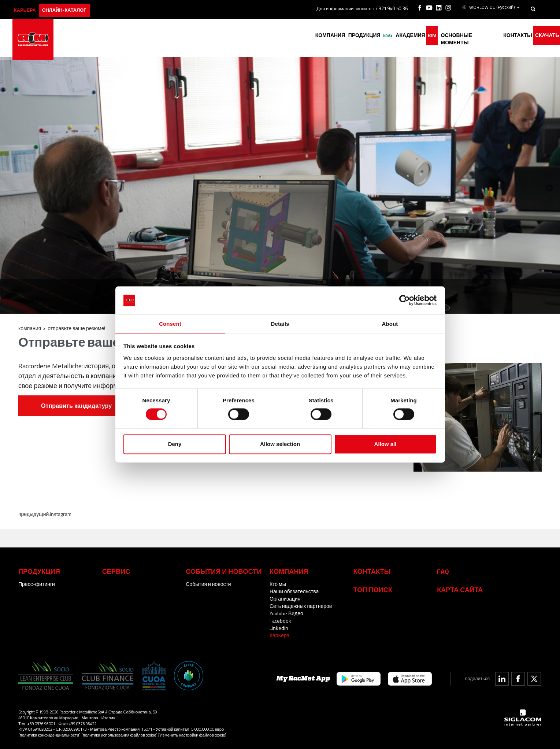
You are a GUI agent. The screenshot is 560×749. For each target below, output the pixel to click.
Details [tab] (280, 323)
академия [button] (390, 36)
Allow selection (280, 444)
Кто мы (278, 584)
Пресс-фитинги (37, 584)
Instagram (61, 514)
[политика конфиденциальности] (49, 735)
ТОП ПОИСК (373, 590)
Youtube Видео (286, 613)
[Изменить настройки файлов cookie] (192, 735)
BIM (417, 36)
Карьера (279, 635)
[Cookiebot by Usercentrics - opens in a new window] (405, 300)
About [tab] (390, 323)
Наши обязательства (294, 591)
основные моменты (459, 36)
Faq (443, 571)
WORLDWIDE (492, 7)
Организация (285, 599)
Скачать (544, 36)
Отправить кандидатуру (76, 406)
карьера (31, 6)
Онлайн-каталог (77, 6)
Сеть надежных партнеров (301, 606)
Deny (175, 444)
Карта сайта (460, 590)
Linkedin (279, 628)
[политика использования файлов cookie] (119, 735)
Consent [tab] (170, 323)
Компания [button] (298, 36)
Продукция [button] (336, 36)
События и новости (208, 584)
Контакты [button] (511, 36)
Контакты (372, 571)
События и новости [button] (224, 571)
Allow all (385, 444)
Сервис (116, 571)
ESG (364, 36)
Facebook (280, 621)
